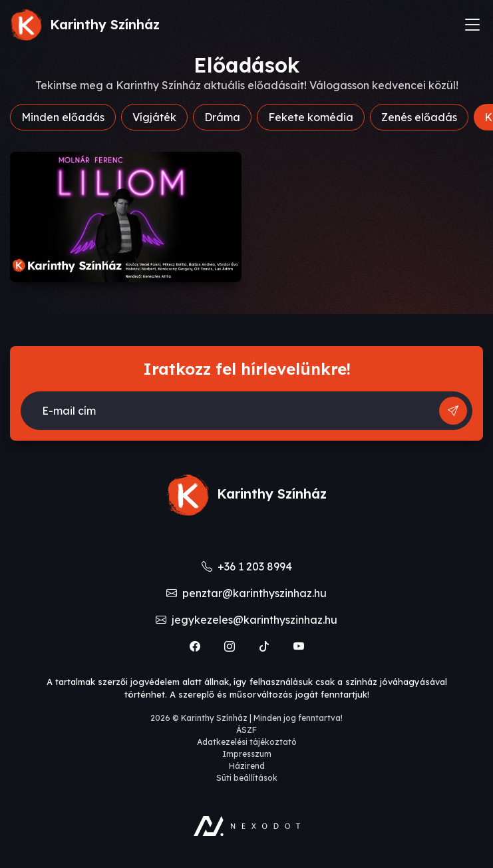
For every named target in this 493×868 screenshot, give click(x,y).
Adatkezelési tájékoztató (247, 742)
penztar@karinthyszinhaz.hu (246, 593)
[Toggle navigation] (472, 25)
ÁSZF (246, 730)
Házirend (247, 766)
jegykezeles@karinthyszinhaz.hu (246, 620)
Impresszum (247, 754)
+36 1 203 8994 (247, 566)
